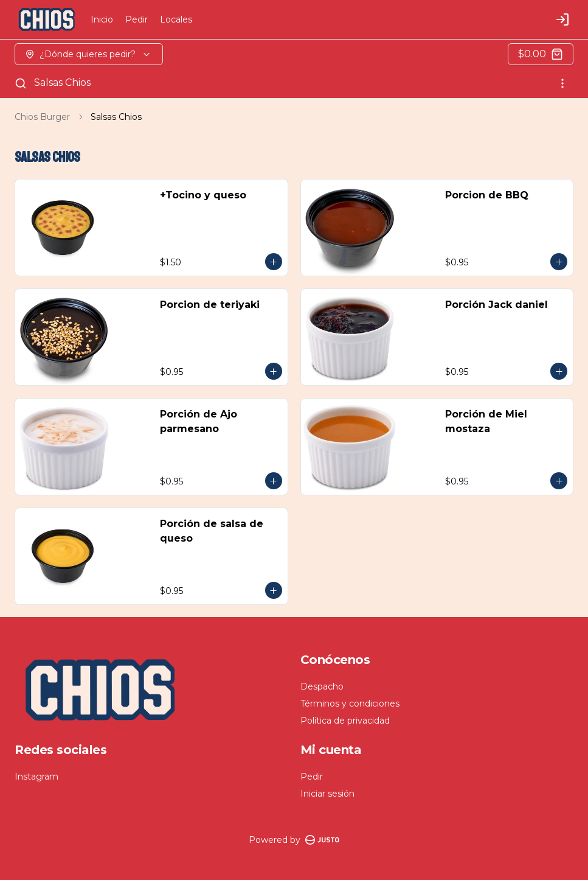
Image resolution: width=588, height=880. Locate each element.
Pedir (137, 19)
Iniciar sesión (327, 794)
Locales (176, 19)
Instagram (36, 777)
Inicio (102, 19)
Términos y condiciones (350, 704)
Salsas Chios (62, 82)
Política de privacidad (345, 721)
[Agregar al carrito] (274, 262)
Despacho (322, 686)
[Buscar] (21, 83)
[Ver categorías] (562, 83)
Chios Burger (42, 117)
